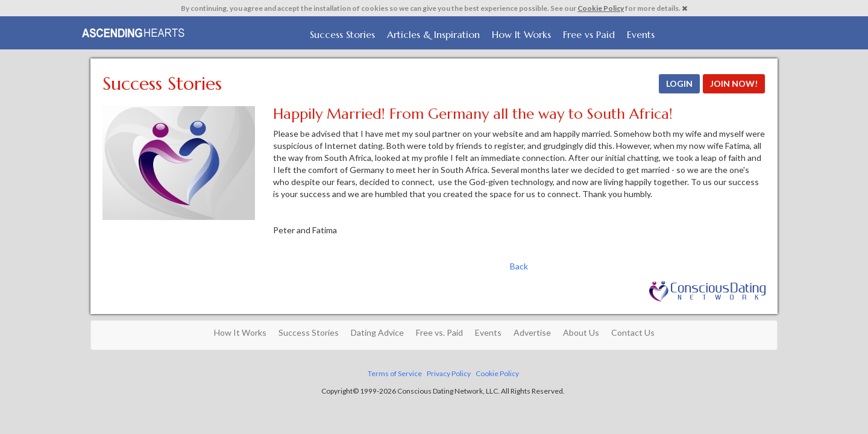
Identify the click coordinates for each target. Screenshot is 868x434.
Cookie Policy (601, 8)
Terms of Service (395, 373)
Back (519, 266)
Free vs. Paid (439, 332)
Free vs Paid (589, 34)
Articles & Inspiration (433, 34)
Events (641, 34)
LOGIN (679, 83)
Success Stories (342, 34)
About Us (581, 332)
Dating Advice (377, 332)
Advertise (532, 332)
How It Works (521, 34)
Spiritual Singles (134, 31)
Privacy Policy (449, 373)
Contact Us (633, 332)
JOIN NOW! (734, 83)
